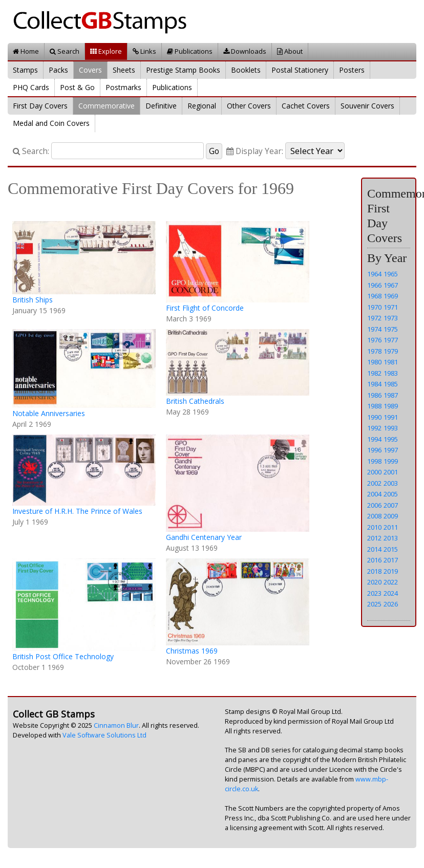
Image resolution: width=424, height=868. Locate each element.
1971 (391, 307)
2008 (374, 516)
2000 (374, 472)
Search (65, 51)
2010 (374, 527)
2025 (374, 604)
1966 (374, 285)
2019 (391, 571)
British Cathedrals (195, 401)
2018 (374, 571)
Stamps (25, 70)
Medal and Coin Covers (51, 123)
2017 (391, 560)
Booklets (246, 70)
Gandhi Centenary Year (204, 537)
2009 (391, 516)
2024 (391, 593)
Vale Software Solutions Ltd (104, 735)
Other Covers (249, 106)
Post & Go (77, 87)
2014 (374, 549)
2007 (391, 505)
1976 (374, 340)
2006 (374, 505)
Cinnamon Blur (116, 725)
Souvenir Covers (367, 106)
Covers (90, 70)
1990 (374, 417)
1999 (391, 461)
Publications (190, 51)
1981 (391, 362)
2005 (391, 494)
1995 (391, 439)
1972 (374, 318)
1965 (391, 274)
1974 (374, 329)
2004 (374, 494)
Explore (106, 51)
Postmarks (123, 87)
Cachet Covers (306, 106)
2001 (391, 472)
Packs (58, 70)
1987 (391, 395)
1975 (391, 329)
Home (26, 51)
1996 (374, 450)
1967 (391, 285)
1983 (391, 373)
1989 (391, 406)
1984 (374, 384)
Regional (202, 106)
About (290, 51)
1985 (391, 384)
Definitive (161, 106)
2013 (391, 538)
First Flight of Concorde (205, 308)
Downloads (245, 51)
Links (144, 51)
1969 (391, 296)
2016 (374, 560)
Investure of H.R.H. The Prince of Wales (77, 511)
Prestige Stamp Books (183, 70)
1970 (374, 307)
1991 (391, 417)
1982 (374, 373)
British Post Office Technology (63, 656)
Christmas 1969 (192, 651)
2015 (391, 549)
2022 (391, 582)
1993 (391, 428)
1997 (391, 450)
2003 (391, 483)
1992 (374, 428)
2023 (374, 593)
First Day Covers (40, 106)
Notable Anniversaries (49, 413)
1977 (391, 340)
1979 (391, 351)
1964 (374, 274)
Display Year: (255, 151)
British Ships (33, 300)
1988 (374, 406)
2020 (374, 582)
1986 (374, 395)
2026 (391, 604)
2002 (374, 483)
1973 (391, 318)
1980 (374, 362)
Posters (352, 70)
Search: (31, 151)
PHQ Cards (31, 87)
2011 (391, 527)
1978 (374, 351)
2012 (374, 538)
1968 (374, 296)
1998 (374, 461)
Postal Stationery (300, 70)
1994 (374, 439)
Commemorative (107, 106)
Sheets (124, 70)
